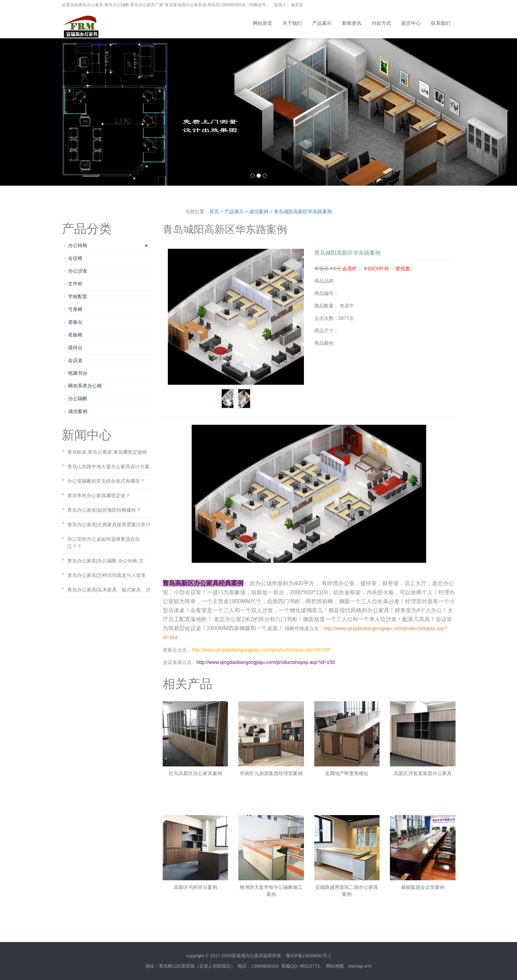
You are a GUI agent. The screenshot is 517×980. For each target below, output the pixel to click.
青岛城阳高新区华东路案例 (303, 212)
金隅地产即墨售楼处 (347, 773)
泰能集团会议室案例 (423, 887)
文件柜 (75, 284)
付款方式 (381, 23)
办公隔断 (78, 399)
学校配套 (78, 296)
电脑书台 (78, 373)
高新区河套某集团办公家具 (423, 773)
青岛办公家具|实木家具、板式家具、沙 (109, 590)
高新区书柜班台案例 (195, 887)
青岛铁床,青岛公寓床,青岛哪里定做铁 (107, 452)
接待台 (75, 347)
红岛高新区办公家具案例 (195, 773)
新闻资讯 (352, 23)
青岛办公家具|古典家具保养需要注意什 (109, 525)
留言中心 (411, 23)
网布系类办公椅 (85, 386)
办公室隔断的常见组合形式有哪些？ (106, 481)
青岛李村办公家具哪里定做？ (99, 496)
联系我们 (441, 23)
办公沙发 (78, 271)
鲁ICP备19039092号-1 (308, 956)
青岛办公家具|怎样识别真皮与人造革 (107, 575)
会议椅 (75, 258)
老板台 (75, 322)
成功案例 (259, 212)
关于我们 (292, 23)
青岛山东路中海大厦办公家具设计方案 (108, 467)
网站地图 (335, 966)
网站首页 (262, 23)
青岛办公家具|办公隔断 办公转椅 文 (106, 561)
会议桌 (75, 360)
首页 (214, 212)
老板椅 (75, 335)
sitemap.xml (359, 966)
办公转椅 (78, 245)
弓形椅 (75, 309)
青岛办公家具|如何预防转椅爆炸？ (104, 510)
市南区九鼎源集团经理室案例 (271, 773)
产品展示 (322, 23)
